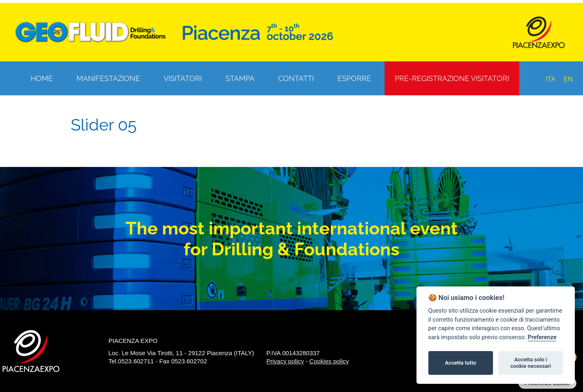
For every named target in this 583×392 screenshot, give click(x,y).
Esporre (354, 78)
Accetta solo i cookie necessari (530, 363)
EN (568, 79)
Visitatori (183, 78)
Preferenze (542, 337)
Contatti (296, 78)
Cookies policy (329, 361)
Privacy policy (285, 361)
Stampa (240, 78)
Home (42, 78)
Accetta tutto (461, 363)
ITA (551, 79)
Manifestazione (108, 78)
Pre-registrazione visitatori (452, 78)
